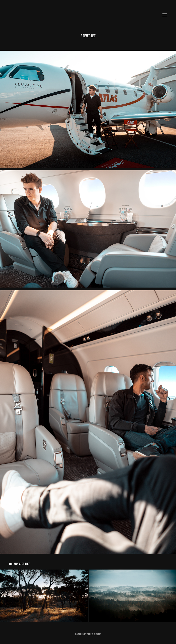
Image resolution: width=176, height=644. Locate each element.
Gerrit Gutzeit (94, 634)
